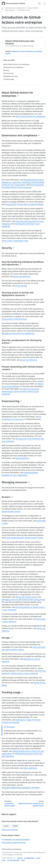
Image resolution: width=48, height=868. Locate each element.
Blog (23, 860)
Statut (38, 858)
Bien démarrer (10, 10)
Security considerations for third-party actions (22, 342)
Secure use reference (21, 276)
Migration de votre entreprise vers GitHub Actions (31, 805)
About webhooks (30, 768)
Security (8, 248)
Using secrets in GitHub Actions (14, 319)
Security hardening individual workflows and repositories (23, 263)
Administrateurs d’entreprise (15, 8)
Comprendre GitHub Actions (10, 805)
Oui (6, 826)
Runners (7, 497)
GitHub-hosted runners (11, 511)
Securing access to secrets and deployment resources (18, 294)
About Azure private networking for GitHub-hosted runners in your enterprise (20, 391)
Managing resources (16, 482)
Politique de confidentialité (10, 830)
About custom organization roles (15, 241)
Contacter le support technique (14, 843)
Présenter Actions (24, 10)
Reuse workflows (22, 458)
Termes (20, 858)
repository (21, 788)
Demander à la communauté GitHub (16, 839)
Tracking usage (12, 692)
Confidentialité (29, 858)
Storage (7, 638)
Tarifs (4, 860)
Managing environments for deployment (18, 333)
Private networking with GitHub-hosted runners (22, 368)
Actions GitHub (33, 8)
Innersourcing (21, 286)
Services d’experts (13, 860)
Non (15, 826)
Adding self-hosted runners (26, 597)
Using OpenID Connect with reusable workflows (24, 204)
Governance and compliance (21, 135)
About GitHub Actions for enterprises (17, 94)
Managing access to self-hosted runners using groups (23, 600)
